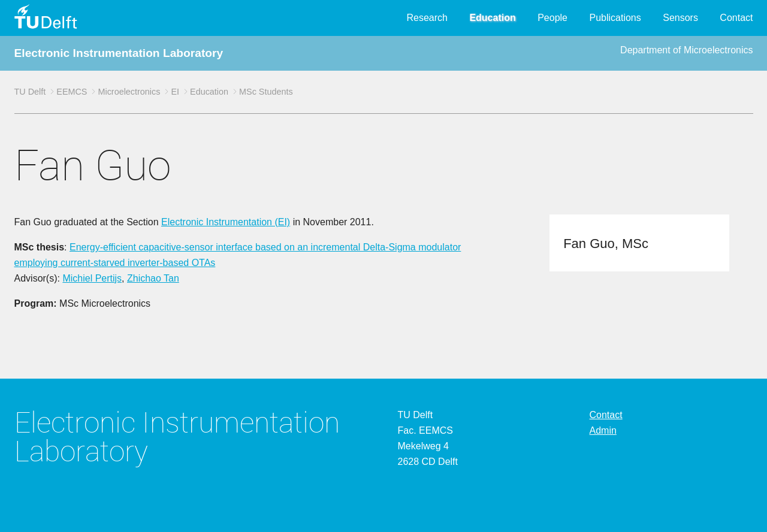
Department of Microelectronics (686, 50)
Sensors (680, 18)
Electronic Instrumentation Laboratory (119, 53)
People (552, 18)
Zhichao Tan (153, 278)
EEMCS (72, 92)
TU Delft (30, 92)
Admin (603, 430)
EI (175, 92)
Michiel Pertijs (92, 278)
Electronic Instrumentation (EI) (226, 222)
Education (492, 18)
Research (427, 18)
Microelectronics (129, 92)
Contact (736, 18)
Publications (615, 18)
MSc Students (266, 92)
